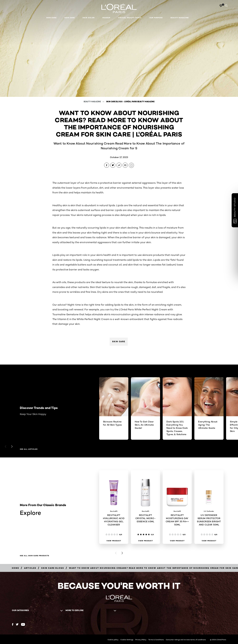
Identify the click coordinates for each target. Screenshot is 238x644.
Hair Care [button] (70, 18)
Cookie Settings (127, 640)
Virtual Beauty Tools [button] (130, 18)
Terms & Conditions (156, 640)
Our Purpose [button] (156, 18)
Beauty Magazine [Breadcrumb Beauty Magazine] (92, 102)
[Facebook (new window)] (13, 624)
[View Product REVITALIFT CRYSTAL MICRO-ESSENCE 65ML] (145, 541)
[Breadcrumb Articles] (30, 568)
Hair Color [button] (89, 18)
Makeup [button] (106, 18)
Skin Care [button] (51, 18)
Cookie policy (113, 640)
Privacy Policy (141, 640)
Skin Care (119, 341)
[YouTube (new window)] (23, 624)
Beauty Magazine (180, 18)
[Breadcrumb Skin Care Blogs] (53, 568)
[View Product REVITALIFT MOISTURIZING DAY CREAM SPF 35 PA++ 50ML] (177, 541)
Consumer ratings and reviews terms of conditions (186, 640)
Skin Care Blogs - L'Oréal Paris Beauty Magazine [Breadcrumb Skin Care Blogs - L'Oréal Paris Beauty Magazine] (130, 102)
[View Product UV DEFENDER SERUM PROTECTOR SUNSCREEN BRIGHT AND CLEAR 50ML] (209, 541)
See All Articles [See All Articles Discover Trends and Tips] (29, 449)
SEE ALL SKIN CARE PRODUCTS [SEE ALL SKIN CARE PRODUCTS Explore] (35, 556)
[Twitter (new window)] (17, 624)
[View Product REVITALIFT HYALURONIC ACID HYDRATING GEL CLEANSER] (114, 541)
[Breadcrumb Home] (15, 568)
